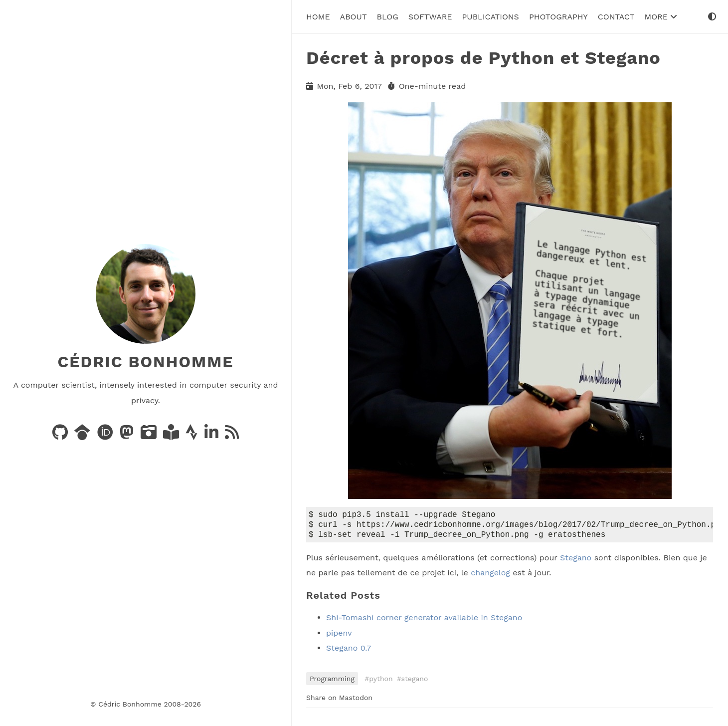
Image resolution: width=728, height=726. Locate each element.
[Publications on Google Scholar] (84, 435)
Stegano (576, 561)
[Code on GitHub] (61, 435)
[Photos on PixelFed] (150, 435)
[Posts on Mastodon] (128, 435)
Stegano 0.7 (349, 651)
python (381, 682)
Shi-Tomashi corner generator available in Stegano (424, 620)
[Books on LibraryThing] (172, 435)
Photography (558, 17)
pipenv (339, 636)
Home (318, 17)
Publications (491, 17)
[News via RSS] (232, 435)
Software (430, 17)
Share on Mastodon (339, 701)
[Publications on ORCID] (106, 435)
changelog (490, 576)
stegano (415, 682)
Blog (388, 17)
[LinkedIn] (213, 435)
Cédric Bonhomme (145, 362)
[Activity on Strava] (193, 435)
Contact (616, 17)
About (354, 17)
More (661, 17)
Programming (332, 682)
